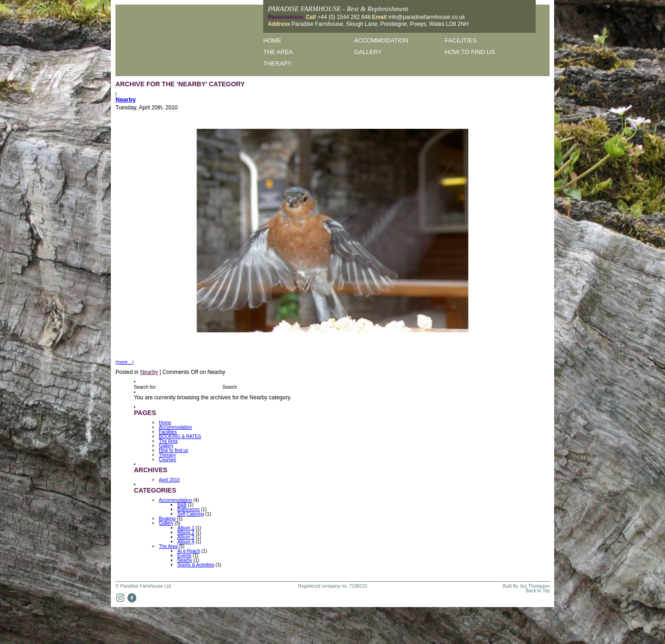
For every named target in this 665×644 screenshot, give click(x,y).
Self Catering (191, 514)
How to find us (470, 52)
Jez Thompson (535, 586)
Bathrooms (188, 509)
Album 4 (186, 542)
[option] (333, 231)
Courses (167, 460)
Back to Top (538, 591)
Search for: (145, 387)
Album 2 (186, 533)
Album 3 (186, 537)
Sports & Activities (196, 565)
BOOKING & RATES (180, 436)
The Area (278, 52)
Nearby (126, 99)
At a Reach (189, 551)
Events (184, 556)
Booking (167, 519)
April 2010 (169, 480)
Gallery (368, 52)
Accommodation (381, 40)
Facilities (461, 40)
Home (272, 40)
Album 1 (186, 528)
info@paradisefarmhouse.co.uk (427, 17)
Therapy (277, 63)
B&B (182, 505)
